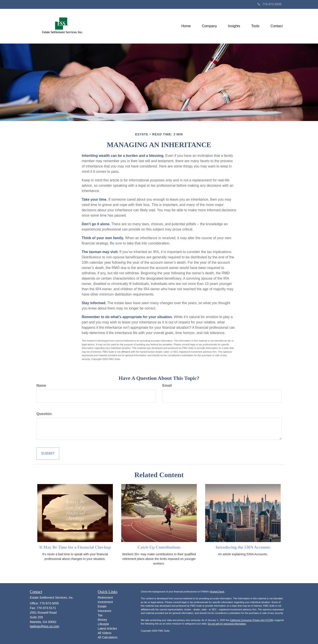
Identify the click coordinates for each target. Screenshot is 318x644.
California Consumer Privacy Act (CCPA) (252, 620)
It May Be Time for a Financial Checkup (75, 547)
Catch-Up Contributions (159, 547)
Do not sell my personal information (227, 624)
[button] (209, 26)
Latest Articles (107, 629)
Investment (105, 602)
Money (102, 620)
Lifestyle (103, 624)
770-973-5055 (270, 4)
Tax (100, 615)
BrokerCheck (217, 592)
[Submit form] (48, 454)
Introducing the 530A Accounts (243, 547)
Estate (102, 606)
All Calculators (108, 637)
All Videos (105, 633)
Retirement (105, 598)
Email (167, 385)
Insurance (105, 611)
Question (44, 414)
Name (41, 385)
